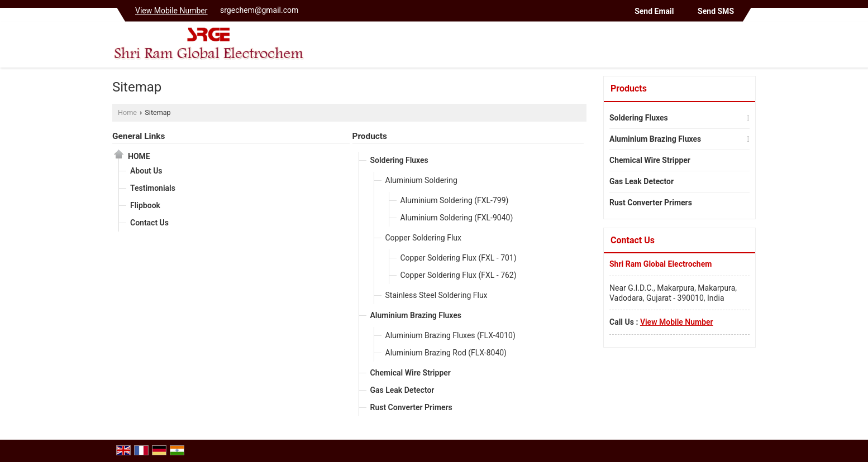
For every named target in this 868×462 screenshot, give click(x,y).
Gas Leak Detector (402, 390)
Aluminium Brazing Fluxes (416, 315)
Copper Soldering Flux (424, 238)
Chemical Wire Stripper (411, 373)
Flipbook (145, 205)
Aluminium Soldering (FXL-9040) (457, 218)
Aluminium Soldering (421, 180)
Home (127, 112)
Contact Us (149, 223)
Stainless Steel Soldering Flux (437, 295)
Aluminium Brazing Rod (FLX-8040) (446, 353)
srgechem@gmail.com (259, 10)
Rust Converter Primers (411, 407)
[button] (171, 11)
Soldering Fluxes (399, 160)
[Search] (749, 47)
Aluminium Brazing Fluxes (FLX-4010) (450, 335)
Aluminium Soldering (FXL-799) (455, 200)
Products (370, 136)
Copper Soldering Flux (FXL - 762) (459, 275)
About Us (146, 171)
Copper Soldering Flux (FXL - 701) (459, 258)
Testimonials (153, 188)
